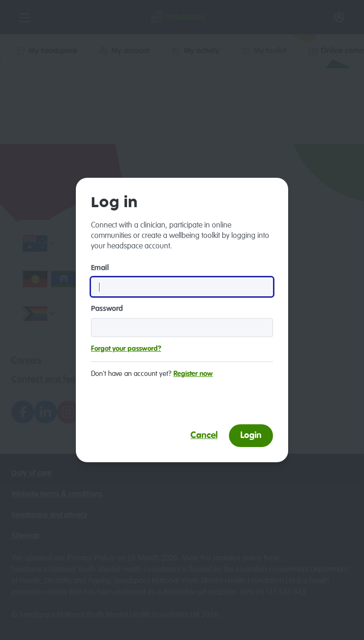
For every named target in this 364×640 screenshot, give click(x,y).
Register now (193, 374)
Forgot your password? (126, 349)
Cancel (204, 435)
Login (251, 435)
